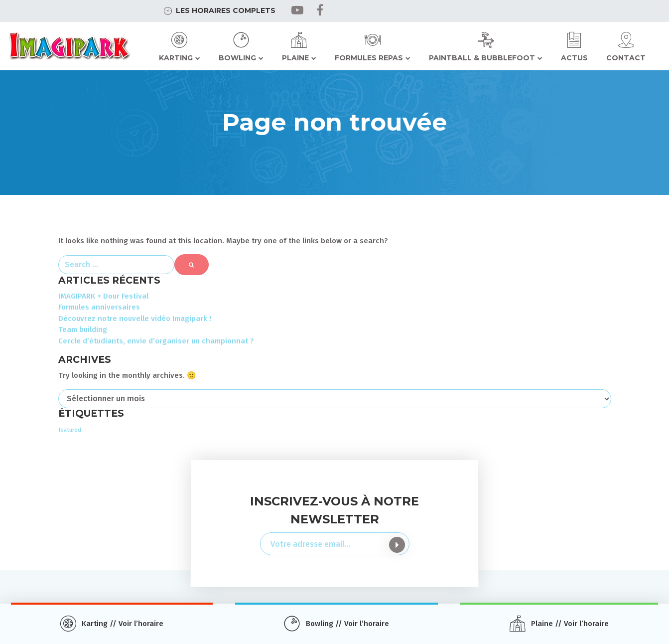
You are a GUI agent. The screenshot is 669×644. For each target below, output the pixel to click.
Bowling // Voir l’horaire (347, 624)
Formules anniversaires (99, 307)
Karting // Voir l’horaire (123, 624)
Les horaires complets (226, 10)
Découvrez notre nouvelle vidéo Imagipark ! (135, 319)
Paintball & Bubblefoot (482, 58)
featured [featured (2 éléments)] (70, 430)
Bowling (237, 58)
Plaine (295, 58)
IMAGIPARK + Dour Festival (103, 296)
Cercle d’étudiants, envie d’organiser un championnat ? (156, 341)
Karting (176, 58)
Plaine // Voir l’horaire (570, 624)
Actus (574, 58)
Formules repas (369, 58)
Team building (83, 329)
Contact (626, 58)
